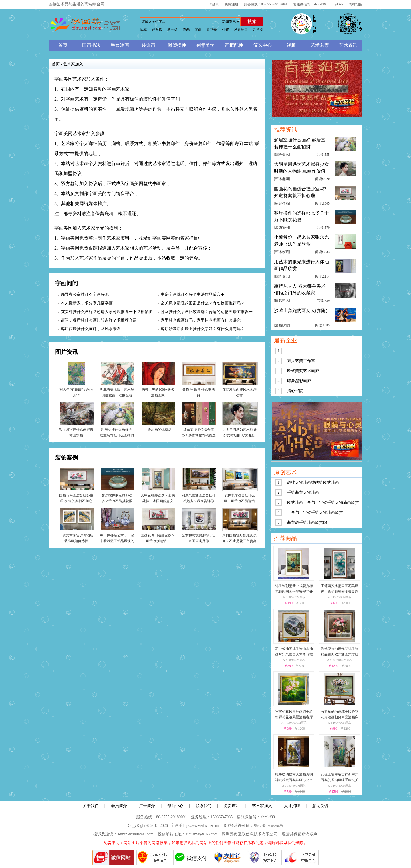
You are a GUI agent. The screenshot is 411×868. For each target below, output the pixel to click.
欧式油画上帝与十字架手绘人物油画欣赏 (323, 503)
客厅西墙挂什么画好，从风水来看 (91, 329)
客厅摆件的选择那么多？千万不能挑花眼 (301, 216)
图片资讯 (67, 352)
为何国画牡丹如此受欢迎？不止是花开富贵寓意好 (239, 541)
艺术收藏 (282, 252)
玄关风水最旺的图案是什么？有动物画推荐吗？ (203, 303)
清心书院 (295, 391)
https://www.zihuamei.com (201, 826)
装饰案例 (67, 458)
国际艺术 (282, 301)
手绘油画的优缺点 (158, 430)
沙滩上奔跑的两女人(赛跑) (301, 311)
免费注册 (231, 4)
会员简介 (119, 806)
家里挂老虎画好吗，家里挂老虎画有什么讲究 (201, 320)
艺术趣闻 (282, 179)
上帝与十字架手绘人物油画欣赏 (315, 513)
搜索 (252, 22)
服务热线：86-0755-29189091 (266, 4)
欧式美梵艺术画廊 (303, 371)
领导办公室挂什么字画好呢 (85, 295)
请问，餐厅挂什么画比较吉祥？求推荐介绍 (99, 320)
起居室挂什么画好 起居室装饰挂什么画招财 (300, 143)
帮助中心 (175, 806)
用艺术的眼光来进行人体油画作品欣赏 (301, 265)
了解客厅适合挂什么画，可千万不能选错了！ (239, 501)
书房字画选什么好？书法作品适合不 (193, 295)
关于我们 (91, 806)
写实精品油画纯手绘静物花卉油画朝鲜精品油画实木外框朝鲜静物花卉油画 (340, 717)
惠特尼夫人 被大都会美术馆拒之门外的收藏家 (300, 289)
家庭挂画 (282, 203)
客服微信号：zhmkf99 (310, 4)
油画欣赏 (282, 325)
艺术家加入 (262, 806)
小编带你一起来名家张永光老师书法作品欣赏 (301, 241)
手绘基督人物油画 (303, 493)
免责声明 (232, 806)
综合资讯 (282, 155)
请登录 (214, 4)
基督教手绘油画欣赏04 (307, 523)
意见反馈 (320, 806)
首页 (56, 64)
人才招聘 (292, 806)
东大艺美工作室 (301, 361)
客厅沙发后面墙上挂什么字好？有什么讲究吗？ (203, 329)
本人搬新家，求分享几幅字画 (87, 303)
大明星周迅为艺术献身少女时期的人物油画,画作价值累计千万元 (239, 435)
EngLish (337, 4)
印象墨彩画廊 (299, 381)
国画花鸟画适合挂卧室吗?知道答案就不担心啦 (76, 501)
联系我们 (204, 806)
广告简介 (147, 806)
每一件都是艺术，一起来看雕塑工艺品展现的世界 (117, 541)
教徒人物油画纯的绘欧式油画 (313, 483)
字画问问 (67, 283)
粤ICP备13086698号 (268, 826)
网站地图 (356, 4)
